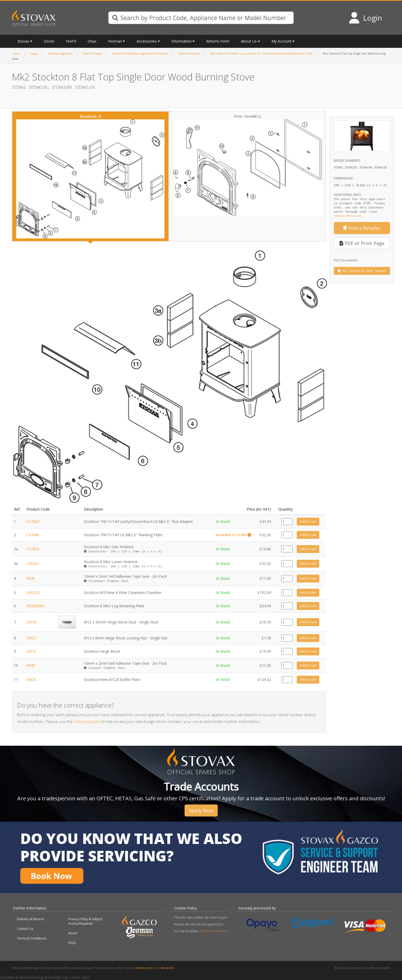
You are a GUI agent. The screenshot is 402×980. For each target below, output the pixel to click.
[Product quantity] (287, 522)
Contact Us (25, 929)
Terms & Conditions (32, 938)
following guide (87, 721)
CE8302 (33, 564)
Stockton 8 (90, 177)
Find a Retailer (362, 228)
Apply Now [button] (201, 810)
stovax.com (145, 968)
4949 (31, 578)
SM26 (31, 679)
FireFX (71, 41)
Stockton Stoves (93, 54)
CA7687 (33, 521)
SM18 (31, 622)
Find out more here (214, 931)
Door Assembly (247, 165)
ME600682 (35, 606)
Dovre (49, 41)
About (73, 933)
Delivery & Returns (31, 919)
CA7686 (33, 535)
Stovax (23, 41)
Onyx (92, 41)
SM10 (31, 651)
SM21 (31, 638)
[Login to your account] (365, 18)
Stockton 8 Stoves (189, 54)
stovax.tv (167, 968)
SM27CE (33, 593)
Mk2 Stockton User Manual (362, 271)
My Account (282, 41)
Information (182, 41)
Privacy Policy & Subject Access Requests (85, 921)
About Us (249, 41)
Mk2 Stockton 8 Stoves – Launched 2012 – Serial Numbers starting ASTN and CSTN (261, 54)
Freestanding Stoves (61, 54)
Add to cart (308, 521)
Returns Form (218, 41)
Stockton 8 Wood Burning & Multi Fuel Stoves (140, 54)
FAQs (72, 943)
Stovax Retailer (348, 216)
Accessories (147, 41)
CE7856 (33, 549)
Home (16, 54)
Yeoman (115, 41)
